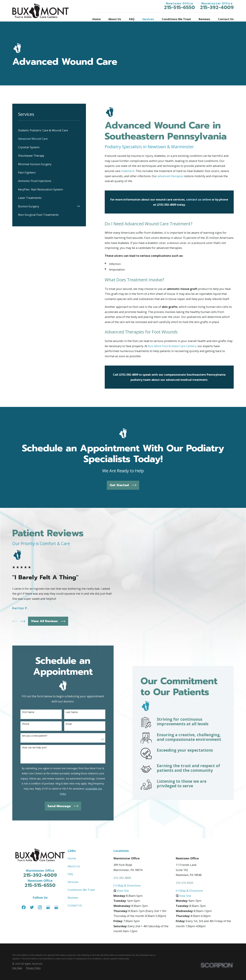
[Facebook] (24, 904)
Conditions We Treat (81, 886)
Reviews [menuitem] (204, 19)
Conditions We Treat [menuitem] (176, 19)
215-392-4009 (217, 8)
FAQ (70, 871)
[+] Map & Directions (127, 882)
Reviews (73, 894)
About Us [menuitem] (115, 19)
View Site (123, 887)
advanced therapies (170, 176)
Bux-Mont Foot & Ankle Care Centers (172, 346)
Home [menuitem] (97, 19)
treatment (128, 171)
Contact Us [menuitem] (226, 19)
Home (72, 855)
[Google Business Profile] (48, 904)
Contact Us (75, 902)
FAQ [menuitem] (132, 19)
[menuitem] (49, 130)
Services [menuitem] (148, 19)
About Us (74, 863)
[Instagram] (40, 904)
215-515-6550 (179, 8)
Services (73, 878)
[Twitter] (32, 904)
